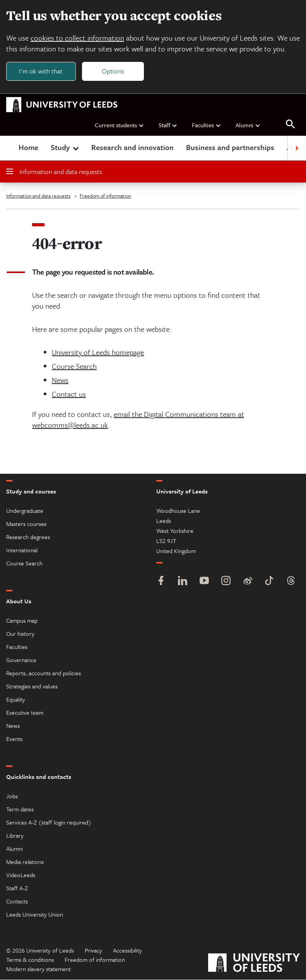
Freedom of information (105, 196)
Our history (20, 634)
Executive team (25, 713)
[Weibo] (248, 582)
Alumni (248, 125)
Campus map (22, 621)
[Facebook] (161, 582)
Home (28, 148)
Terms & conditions (30, 960)
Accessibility (127, 951)
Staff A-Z (17, 888)
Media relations (25, 862)
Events (14, 739)
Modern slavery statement (38, 969)
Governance (21, 660)
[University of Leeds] (254, 964)
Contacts (17, 901)
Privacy (93, 951)
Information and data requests (54, 172)
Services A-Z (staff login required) (49, 823)
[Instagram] (226, 582)
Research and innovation (132, 148)
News (60, 380)
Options (113, 71)
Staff (168, 125)
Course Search (74, 366)
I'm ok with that (41, 71)
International (22, 550)
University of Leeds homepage (98, 353)
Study (66, 148)
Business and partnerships (230, 148)
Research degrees (28, 537)
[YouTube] (204, 582)
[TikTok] (269, 582)
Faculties (207, 125)
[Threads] (291, 582)
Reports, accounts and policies (44, 673)
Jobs (12, 796)
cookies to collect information (77, 38)
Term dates (20, 809)
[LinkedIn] (183, 582)
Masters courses (26, 524)
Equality (16, 700)
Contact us (69, 394)
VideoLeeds (21, 875)
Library (15, 836)
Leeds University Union (35, 915)
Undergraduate (25, 511)
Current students (120, 125)
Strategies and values (32, 686)
